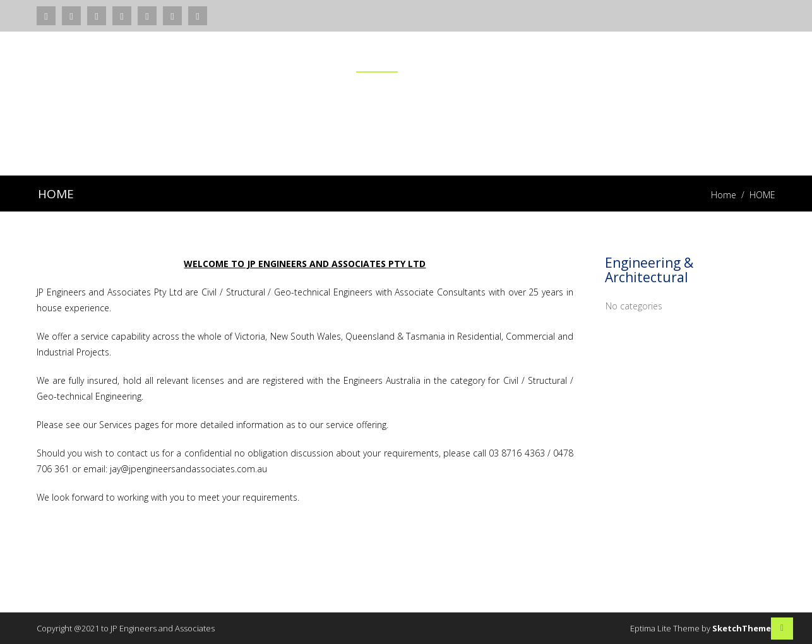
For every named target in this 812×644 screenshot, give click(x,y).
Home (724, 195)
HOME (377, 57)
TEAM (665, 57)
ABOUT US (520, 57)
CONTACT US (740, 57)
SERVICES (444, 57)
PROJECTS (598, 57)
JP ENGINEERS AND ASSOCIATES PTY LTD (126, 66)
